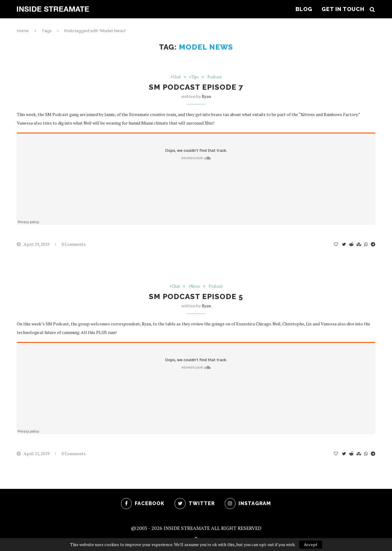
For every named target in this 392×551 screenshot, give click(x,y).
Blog (304, 9)
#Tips (194, 77)
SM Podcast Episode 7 (196, 87)
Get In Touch (343, 9)
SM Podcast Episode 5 (196, 297)
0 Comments (74, 244)
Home (23, 31)
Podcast (215, 77)
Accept (311, 544)
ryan (206, 97)
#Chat (175, 77)
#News (194, 287)
